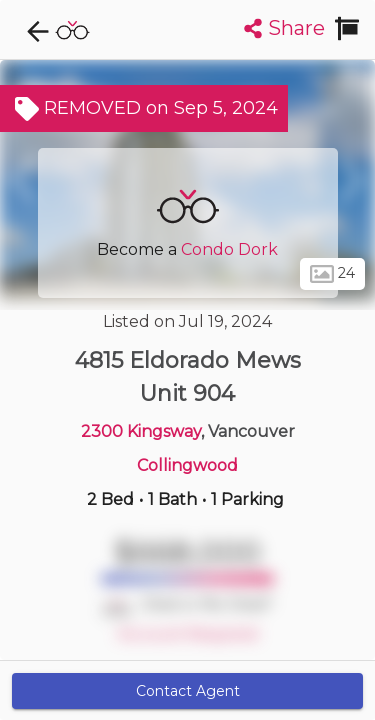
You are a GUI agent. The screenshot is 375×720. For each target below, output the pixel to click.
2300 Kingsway (141, 431)
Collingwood (187, 465)
